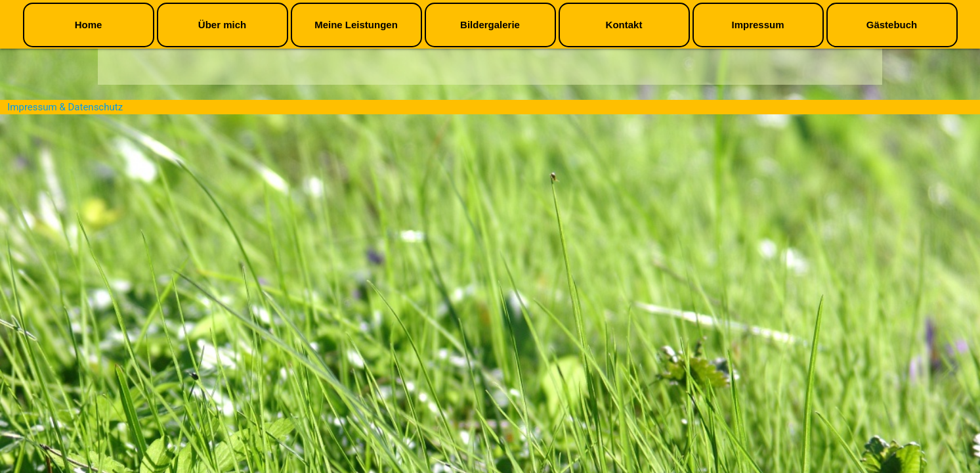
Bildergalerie (490, 25)
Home (89, 25)
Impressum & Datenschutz (65, 107)
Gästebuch (892, 25)
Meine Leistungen (356, 25)
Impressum (757, 25)
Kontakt (624, 25)
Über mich (222, 25)
